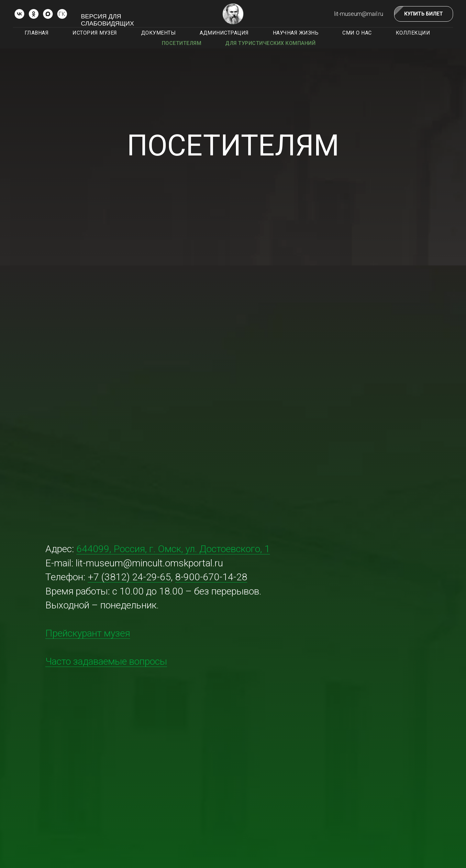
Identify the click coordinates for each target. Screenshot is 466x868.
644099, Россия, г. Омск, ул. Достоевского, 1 (173, 549)
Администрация (224, 33)
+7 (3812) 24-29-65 (129, 577)
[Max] (48, 14)
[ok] (34, 14)
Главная (37, 33)
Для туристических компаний (270, 43)
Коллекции (413, 33)
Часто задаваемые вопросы (106, 661)
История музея (95, 33)
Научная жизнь (296, 33)
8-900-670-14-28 (211, 577)
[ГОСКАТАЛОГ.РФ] (62, 14)
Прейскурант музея (88, 633)
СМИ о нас (357, 33)
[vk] (19, 14)
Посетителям (182, 43)
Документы (159, 33)
